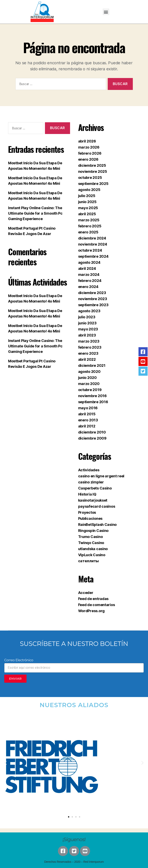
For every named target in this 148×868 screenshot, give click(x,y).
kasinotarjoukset (93, 500)
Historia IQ (87, 494)
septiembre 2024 (93, 256)
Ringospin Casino (93, 531)
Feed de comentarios (97, 605)
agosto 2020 (89, 372)
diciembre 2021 (92, 365)
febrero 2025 (90, 226)
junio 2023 (87, 323)
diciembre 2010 (92, 432)
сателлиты (89, 561)
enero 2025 (88, 232)
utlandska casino (93, 549)
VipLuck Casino (92, 555)
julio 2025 (87, 196)
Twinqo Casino (91, 543)
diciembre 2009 (92, 438)
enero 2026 (88, 159)
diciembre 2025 (92, 165)
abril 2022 (87, 359)
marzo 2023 (89, 341)
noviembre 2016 (92, 396)
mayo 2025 (88, 208)
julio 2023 (87, 317)
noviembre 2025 (93, 171)
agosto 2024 (89, 262)
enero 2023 (88, 353)
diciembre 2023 (92, 293)
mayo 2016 (88, 408)
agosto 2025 (89, 190)
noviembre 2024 (93, 244)
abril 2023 (87, 335)
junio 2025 (87, 202)
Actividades (89, 470)
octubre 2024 (90, 250)
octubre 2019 (90, 390)
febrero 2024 (90, 281)
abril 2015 (87, 414)
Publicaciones (90, 518)
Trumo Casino (91, 537)
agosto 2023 (89, 311)
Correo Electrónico (19, 660)
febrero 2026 (90, 153)
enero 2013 (88, 420)
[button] (106, 12)
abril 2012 (87, 426)
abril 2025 (87, 214)
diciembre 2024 (92, 238)
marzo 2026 (89, 147)
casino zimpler (91, 482)
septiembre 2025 (93, 184)
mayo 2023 (88, 329)
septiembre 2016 (93, 402)
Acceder (86, 593)
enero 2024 (88, 287)
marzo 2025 (89, 220)
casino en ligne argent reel (101, 476)
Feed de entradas (93, 599)
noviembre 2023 (93, 299)
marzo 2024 (89, 275)
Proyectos (87, 512)
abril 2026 (87, 141)
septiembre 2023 (93, 305)
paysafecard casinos (97, 506)
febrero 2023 (90, 347)
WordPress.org (92, 611)
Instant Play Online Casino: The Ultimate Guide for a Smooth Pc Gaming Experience (35, 213)
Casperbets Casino (95, 488)
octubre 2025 (90, 178)
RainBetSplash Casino (97, 525)
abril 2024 (87, 268)
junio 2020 (87, 378)
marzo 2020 (89, 384)
